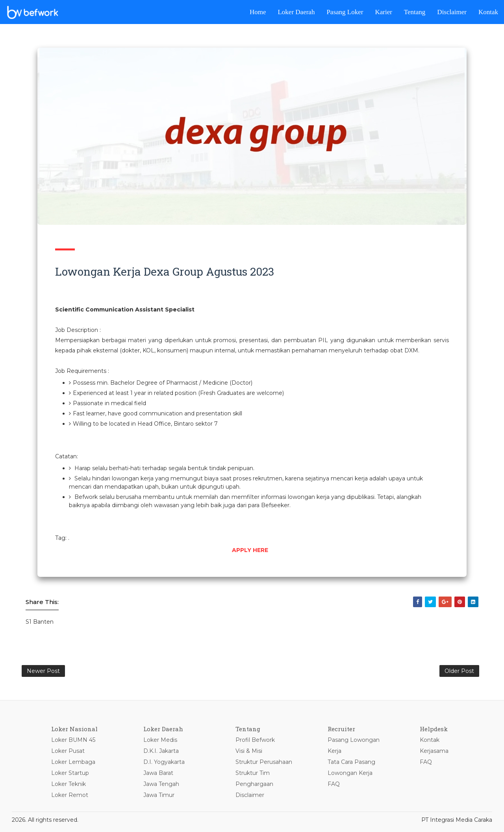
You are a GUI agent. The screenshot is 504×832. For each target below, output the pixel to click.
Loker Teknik (69, 784)
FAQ (334, 784)
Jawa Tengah (161, 784)
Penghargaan (254, 784)
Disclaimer (452, 12)
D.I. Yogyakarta (164, 762)
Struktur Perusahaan (264, 762)
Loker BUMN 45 (73, 740)
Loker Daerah (296, 12)
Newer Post (43, 671)
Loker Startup (70, 773)
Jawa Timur (159, 795)
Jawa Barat (158, 773)
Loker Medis (160, 740)
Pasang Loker (345, 12)
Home (258, 12)
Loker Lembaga (73, 762)
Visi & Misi (249, 751)
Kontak (488, 12)
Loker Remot (70, 795)
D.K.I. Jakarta (161, 751)
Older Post (459, 671)
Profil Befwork (255, 740)
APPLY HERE (250, 550)
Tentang (415, 12)
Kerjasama (434, 751)
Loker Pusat (68, 751)
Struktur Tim (253, 773)
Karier (383, 12)
